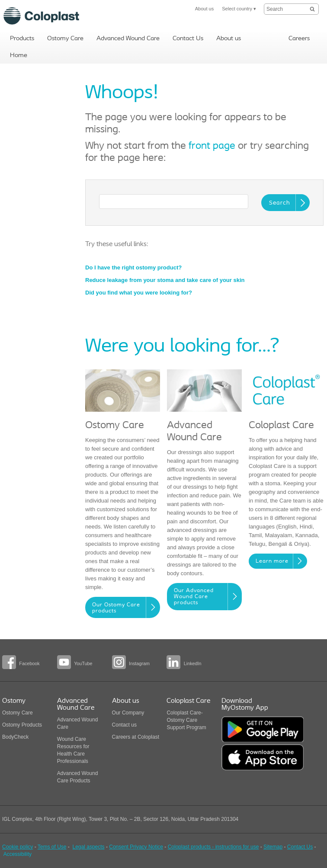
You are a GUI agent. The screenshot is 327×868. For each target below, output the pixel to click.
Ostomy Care (18, 713)
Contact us (124, 725)
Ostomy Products (22, 725)
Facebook (29, 663)
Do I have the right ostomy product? (133, 267)
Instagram (139, 663)
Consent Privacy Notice (136, 847)
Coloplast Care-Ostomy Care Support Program (186, 720)
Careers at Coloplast (136, 737)
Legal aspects (89, 847)
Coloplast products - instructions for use (213, 847)
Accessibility (18, 854)
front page (212, 146)
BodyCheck (15, 737)
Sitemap (273, 847)
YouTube (83, 663)
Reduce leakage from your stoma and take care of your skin (165, 280)
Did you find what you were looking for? (139, 293)
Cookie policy (18, 847)
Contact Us (300, 847)
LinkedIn (193, 663)
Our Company (128, 713)
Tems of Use (52, 847)
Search (280, 203)
